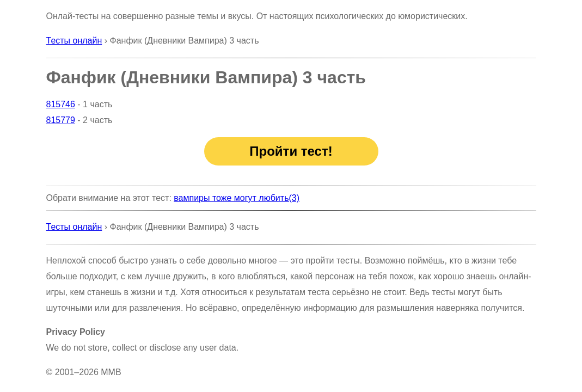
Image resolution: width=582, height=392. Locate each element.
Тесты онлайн (74, 41)
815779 (61, 120)
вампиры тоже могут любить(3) (237, 198)
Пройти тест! (291, 151)
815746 (61, 104)
